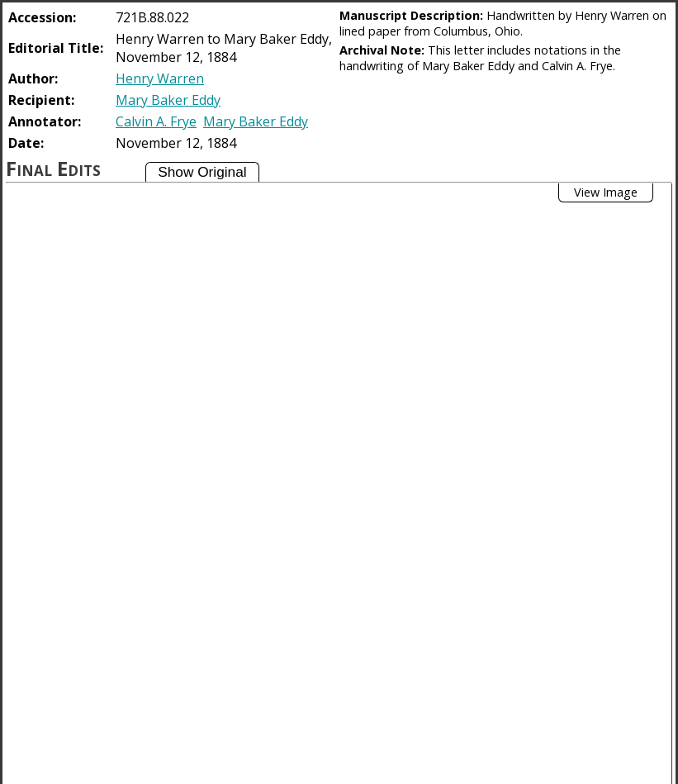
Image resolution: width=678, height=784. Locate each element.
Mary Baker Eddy (168, 100)
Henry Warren (160, 78)
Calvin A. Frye (156, 121)
